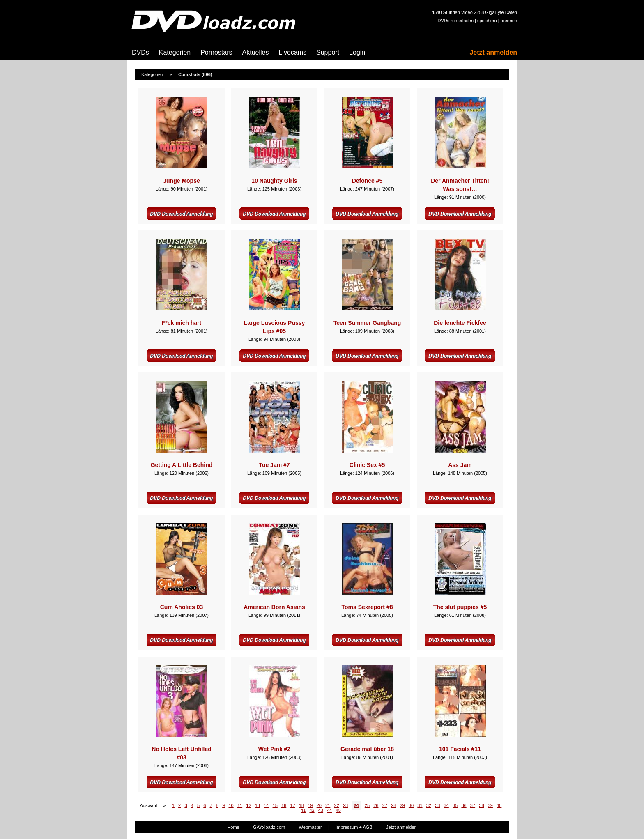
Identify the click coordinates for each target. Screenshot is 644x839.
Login (357, 52)
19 (310, 805)
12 (248, 805)
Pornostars (216, 52)
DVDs (140, 52)
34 (446, 805)
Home (233, 827)
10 (231, 805)
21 (328, 805)
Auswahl (149, 805)
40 (499, 805)
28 (393, 805)
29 (402, 805)
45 (338, 810)
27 (385, 805)
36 (464, 805)
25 (367, 805)
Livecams (292, 52)
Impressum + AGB (354, 827)
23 (345, 805)
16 (284, 805)
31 (420, 805)
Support (328, 52)
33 (437, 805)
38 (481, 805)
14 (266, 805)
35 (455, 805)
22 (337, 805)
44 (329, 810)
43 (321, 810)
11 (240, 805)
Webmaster (310, 827)
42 (312, 810)
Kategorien (175, 52)
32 (429, 805)
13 (258, 805)
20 (319, 805)
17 (292, 805)
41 (303, 810)
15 (275, 805)
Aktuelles (256, 52)
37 (473, 805)
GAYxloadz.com (269, 827)
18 (301, 805)
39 (490, 805)
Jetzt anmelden (493, 52)
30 (411, 805)
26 (376, 805)
